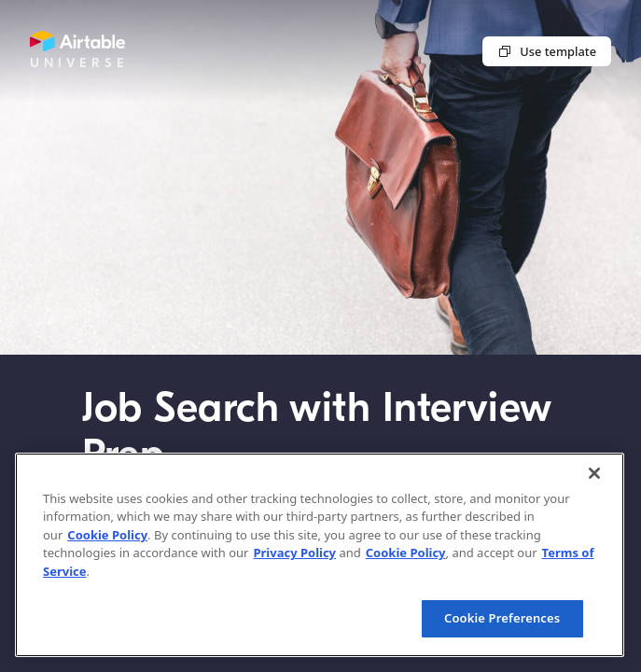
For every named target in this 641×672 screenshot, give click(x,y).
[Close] (594, 473)
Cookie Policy (107, 535)
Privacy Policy (294, 553)
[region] (320, 555)
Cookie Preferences (502, 618)
